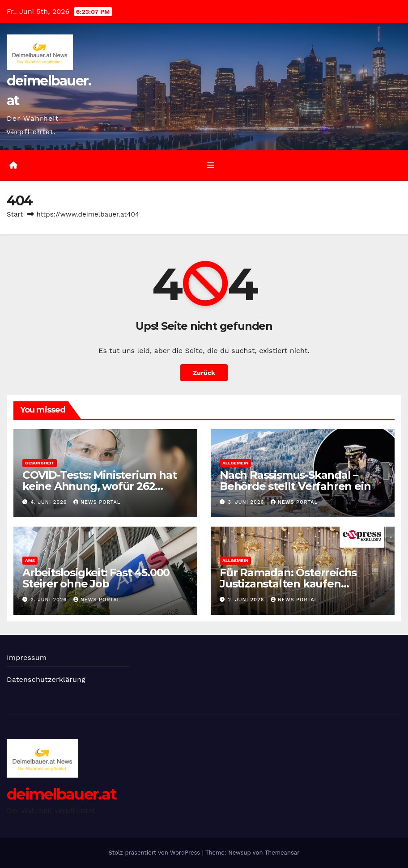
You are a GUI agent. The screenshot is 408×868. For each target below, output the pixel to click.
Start (15, 214)
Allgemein (235, 463)
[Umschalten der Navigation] (211, 165)
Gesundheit (40, 463)
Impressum (27, 657)
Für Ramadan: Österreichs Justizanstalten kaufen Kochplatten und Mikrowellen (298, 584)
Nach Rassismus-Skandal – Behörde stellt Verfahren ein (295, 481)
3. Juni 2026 (247, 502)
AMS (30, 560)
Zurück (204, 373)
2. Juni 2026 (50, 600)
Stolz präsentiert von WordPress (155, 853)
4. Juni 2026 (50, 502)
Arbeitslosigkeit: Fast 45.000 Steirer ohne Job (96, 578)
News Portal (97, 502)
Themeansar (282, 853)
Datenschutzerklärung (46, 679)
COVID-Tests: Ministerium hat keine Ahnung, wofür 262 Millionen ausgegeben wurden (103, 486)
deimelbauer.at (62, 794)
